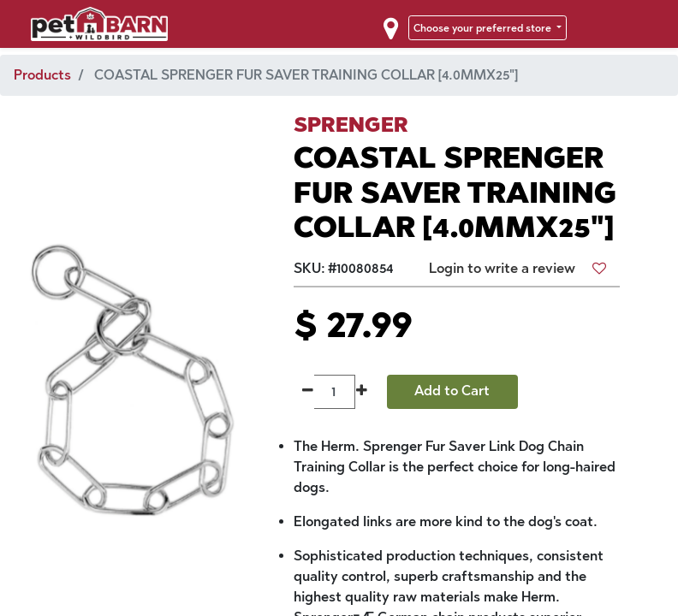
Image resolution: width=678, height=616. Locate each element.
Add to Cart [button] (452, 391)
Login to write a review (502, 268)
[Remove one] (308, 392)
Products (42, 75)
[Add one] (362, 392)
